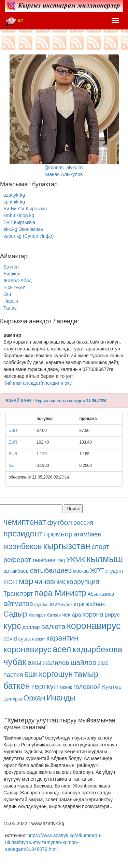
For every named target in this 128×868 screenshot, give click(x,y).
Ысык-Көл (15, 287)
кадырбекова (97, 649)
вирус (112, 615)
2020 (103, 663)
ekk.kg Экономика (23, 229)
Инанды (61, 698)
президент (23, 534)
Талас (10, 308)
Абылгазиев (101, 594)
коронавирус (94, 626)
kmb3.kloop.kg (19, 215)
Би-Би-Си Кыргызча (25, 209)
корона (93, 614)
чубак (15, 662)
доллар (31, 627)
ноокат (38, 639)
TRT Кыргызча (19, 222)
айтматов (18, 604)
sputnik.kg (14, 202)
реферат (17, 560)
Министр (70, 593)
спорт (100, 547)
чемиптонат (25, 522)
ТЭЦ (61, 561)
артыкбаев (16, 571)
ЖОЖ (10, 582)
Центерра (13, 699)
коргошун (56, 674)
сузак (25, 639)
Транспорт (18, 594)
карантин (62, 638)
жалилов (56, 663)
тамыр (86, 674)
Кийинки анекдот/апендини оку (38, 383)
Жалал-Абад (18, 281)
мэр (26, 581)
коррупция (83, 582)
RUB (13, 454)
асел (62, 649)
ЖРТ (97, 571)
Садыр (15, 614)
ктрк (79, 604)
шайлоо (83, 662)
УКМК (76, 560)
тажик (66, 687)
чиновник (50, 581)
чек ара (72, 615)
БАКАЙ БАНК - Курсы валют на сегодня (45, 401)
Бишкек (12, 274)
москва (81, 571)
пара (44, 593)
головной (87, 687)
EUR (13, 442)
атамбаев (87, 534)
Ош (7, 294)
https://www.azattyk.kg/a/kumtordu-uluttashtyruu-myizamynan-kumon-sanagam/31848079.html (53, 842)
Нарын (11, 301)
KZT (12, 466)
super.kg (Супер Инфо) (29, 236)
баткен (54, 615)
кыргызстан (67, 546)
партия (13, 675)
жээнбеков (23, 546)
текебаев (44, 560)
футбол (60, 522)
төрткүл (44, 686)
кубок (67, 604)
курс (12, 626)
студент (115, 571)
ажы (35, 662)
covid (10, 639)
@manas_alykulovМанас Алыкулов (64, 116)
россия (83, 523)
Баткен (11, 267)
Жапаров (37, 615)
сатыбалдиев (51, 570)
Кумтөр (112, 687)
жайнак (95, 604)
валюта (53, 626)
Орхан (34, 698)
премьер (58, 534)
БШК (31, 675)
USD (13, 431)
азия (55, 604)
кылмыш (105, 559)
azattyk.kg (14, 195)
